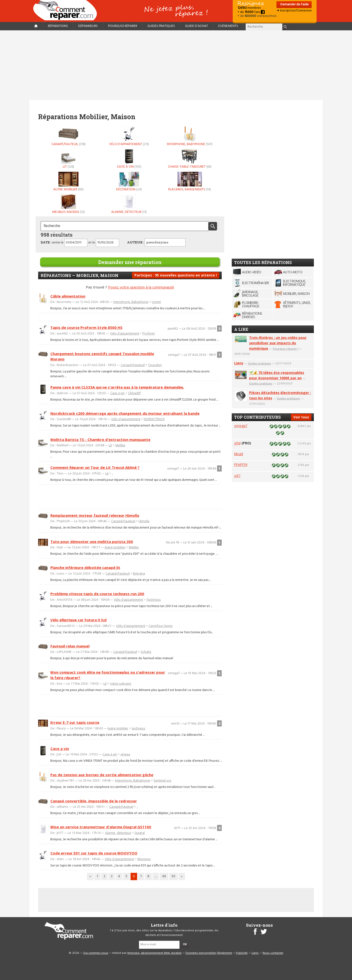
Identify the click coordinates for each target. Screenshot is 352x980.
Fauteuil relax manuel (70, 646)
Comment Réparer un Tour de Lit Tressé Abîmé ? (95, 467)
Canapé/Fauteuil (68, 136)
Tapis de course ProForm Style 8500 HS (86, 327)
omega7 (241, 426)
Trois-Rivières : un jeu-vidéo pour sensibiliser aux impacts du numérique (278, 343)
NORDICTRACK (154, 419)
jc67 (237, 476)
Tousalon (155, 365)
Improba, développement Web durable (154, 953)
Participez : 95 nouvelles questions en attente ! (176, 275)
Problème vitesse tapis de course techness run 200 (97, 594)
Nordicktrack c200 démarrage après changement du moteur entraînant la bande (125, 413)
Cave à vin (129, 159)
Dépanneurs (88, 26)
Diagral (140, 833)
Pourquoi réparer (123, 26)
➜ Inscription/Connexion (294, 11)
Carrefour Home (161, 626)
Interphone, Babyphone (190, 136)
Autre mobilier (68, 182)
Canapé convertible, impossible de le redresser (94, 801)
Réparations (58, 26)
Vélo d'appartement (129, 136)
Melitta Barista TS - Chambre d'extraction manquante (100, 439)
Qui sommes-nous (96, 953)
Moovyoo (144, 859)
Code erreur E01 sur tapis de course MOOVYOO (94, 853)
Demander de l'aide (294, 5)
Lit (68, 159)
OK (185, 945)
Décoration (129, 182)
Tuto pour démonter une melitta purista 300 (92, 542)
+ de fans (251, 12)
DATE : (46, 242)
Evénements (228, 26)
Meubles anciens (68, 204)
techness (139, 728)
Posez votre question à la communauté (141, 287)
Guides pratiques (161, 26)
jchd (237, 443)
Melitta (120, 445)
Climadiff (134, 393)
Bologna (139, 573)
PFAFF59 (241, 465)
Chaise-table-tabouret (190, 159)
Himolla (144, 521)
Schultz (146, 652)
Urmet (156, 302)
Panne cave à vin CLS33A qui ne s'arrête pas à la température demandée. (117, 387)
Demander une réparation (130, 262)
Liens (239, 363)
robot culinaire (121, 683)
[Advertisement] (176, 65)
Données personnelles (201, 953)
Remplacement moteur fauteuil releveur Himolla (95, 515)
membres (249, 8)
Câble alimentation (68, 296)
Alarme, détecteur (129, 204)
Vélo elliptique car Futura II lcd (78, 620)
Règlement (225, 953)
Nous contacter (273, 953)
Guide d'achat (197, 26)
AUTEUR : (156, 242)
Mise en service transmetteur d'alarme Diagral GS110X (101, 827)
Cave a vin (60, 749)
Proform (149, 333)
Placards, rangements (190, 182)
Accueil (67, 10)
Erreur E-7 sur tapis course (75, 722)
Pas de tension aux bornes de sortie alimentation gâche (102, 775)
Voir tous (301, 417)
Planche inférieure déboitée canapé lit (85, 567)
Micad (239, 454)
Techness (154, 600)
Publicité (242, 953)
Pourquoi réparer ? (286, 349)
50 (173, 876)
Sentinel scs (162, 780)
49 (164, 876)
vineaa (125, 754)
